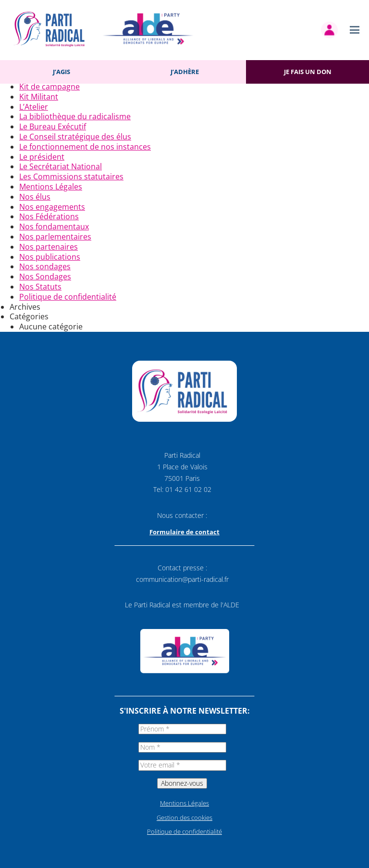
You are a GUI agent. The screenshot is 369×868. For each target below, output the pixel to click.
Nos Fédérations (49, 216)
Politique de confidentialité (68, 297)
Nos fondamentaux (54, 226)
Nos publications (50, 257)
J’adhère (185, 72)
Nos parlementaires (55, 237)
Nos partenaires (49, 247)
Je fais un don (308, 72)
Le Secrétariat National (61, 166)
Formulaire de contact (184, 532)
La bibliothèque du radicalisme (75, 116)
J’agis (61, 72)
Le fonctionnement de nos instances (85, 147)
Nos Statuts (40, 287)
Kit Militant (39, 97)
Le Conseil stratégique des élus (75, 137)
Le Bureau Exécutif (53, 126)
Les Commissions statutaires (71, 176)
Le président (42, 157)
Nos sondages (45, 266)
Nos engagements (52, 207)
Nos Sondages (45, 277)
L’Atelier (34, 107)
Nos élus (35, 197)
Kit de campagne (49, 87)
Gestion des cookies (184, 818)
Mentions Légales (51, 187)
